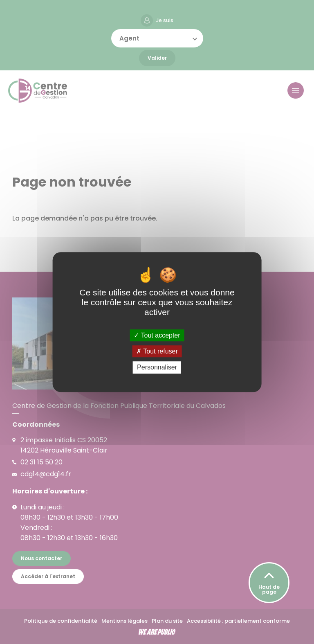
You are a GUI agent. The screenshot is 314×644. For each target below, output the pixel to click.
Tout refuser (157, 351)
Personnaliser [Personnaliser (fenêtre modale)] (157, 368)
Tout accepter (157, 335)
